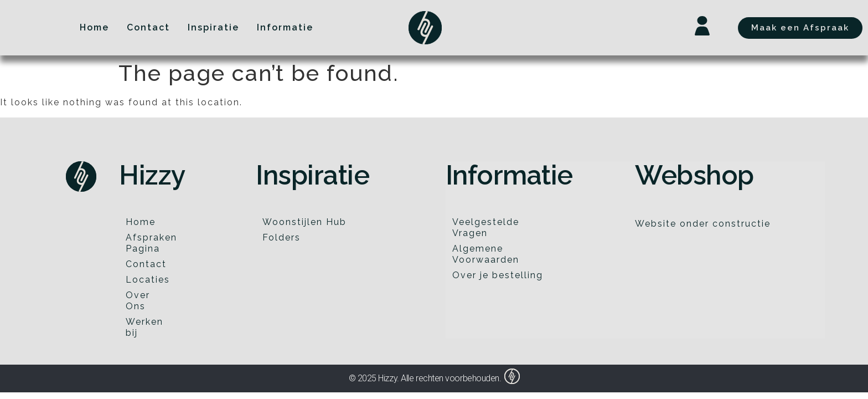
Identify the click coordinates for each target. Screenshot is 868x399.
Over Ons (138, 301)
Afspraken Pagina (150, 243)
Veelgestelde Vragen (486, 227)
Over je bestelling (498, 275)
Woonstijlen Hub (304, 222)
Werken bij (144, 327)
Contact (146, 264)
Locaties (148, 280)
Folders (281, 237)
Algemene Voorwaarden (486, 254)
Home (141, 222)
